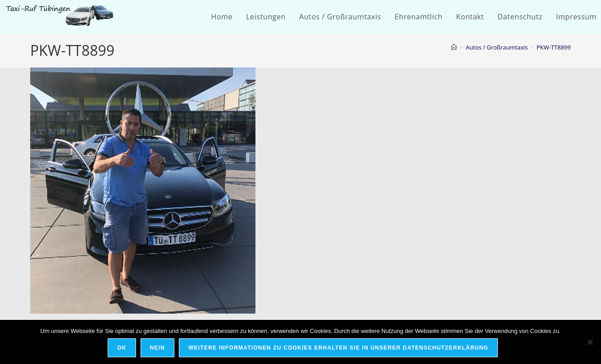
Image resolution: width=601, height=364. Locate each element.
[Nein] (590, 342)
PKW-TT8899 (554, 47)
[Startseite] (454, 47)
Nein (157, 348)
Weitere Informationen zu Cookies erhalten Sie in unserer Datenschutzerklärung (338, 348)
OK (122, 348)
